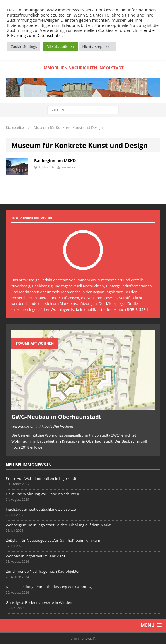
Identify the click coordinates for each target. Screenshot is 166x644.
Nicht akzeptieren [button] (97, 46)
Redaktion (69, 167)
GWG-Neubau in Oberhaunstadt (56, 417)
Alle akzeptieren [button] (60, 46)
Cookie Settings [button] (24, 46)
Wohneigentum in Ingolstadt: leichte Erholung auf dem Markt (58, 525)
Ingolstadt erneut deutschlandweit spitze (41, 509)
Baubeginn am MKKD (55, 161)
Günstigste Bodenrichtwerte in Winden (39, 602)
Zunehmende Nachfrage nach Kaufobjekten (43, 571)
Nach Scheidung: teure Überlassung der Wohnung (49, 587)
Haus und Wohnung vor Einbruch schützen (42, 494)
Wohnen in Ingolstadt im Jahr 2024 (35, 556)
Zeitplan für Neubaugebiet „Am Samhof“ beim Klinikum (53, 540)
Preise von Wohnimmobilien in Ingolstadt (41, 478)
